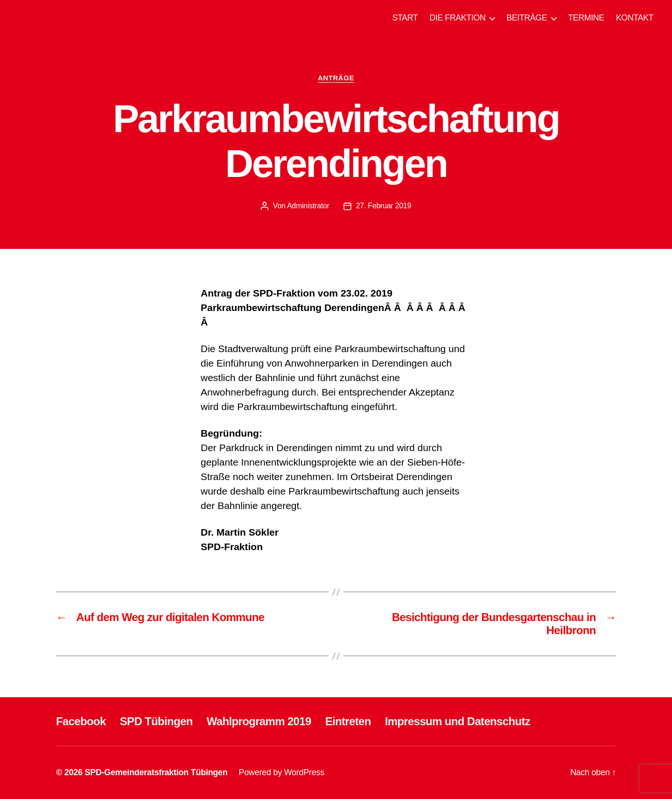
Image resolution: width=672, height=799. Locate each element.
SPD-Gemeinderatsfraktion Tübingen (156, 772)
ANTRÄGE (336, 78)
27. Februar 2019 (384, 206)
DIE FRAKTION (457, 18)
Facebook (81, 721)
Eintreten (348, 721)
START (405, 18)
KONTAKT (635, 18)
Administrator (308, 206)
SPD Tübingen (156, 721)
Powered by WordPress (282, 772)
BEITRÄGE (527, 18)
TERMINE (586, 18)
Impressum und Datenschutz (458, 721)
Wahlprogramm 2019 (259, 721)
